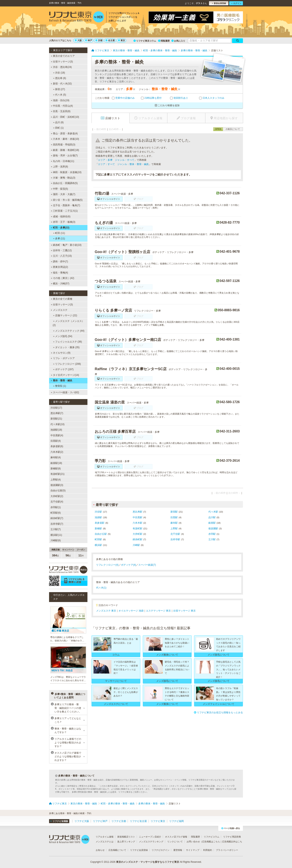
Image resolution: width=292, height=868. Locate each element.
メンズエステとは (105, 842)
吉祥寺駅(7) (57, 524)
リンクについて (175, 842)
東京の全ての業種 (62, 299)
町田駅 (98, 539)
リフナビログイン (161, 850)
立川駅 (212, 539)
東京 (122, 40)
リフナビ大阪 (82, 821)
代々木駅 (213, 512)
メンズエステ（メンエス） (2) (68, 323)
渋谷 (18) (59, 73)
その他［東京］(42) (63, 278)
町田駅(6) (56, 513)
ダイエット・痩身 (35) (66, 347)
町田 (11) (59, 233)
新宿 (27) (59, 89)
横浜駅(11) (56, 535)
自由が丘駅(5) (58, 491)
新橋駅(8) (56, 469)
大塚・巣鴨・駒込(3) (63, 178)
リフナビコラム (212, 837)
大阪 (78, 40)
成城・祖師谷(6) (61, 216)
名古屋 (110, 40)
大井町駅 (138, 534)
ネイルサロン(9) (61, 353)
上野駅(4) (56, 480)
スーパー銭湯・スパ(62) (65, 392)
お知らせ (100, 850)
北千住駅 (175, 534)
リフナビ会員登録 (139, 850)
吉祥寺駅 (175, 539)
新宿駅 (174, 512)
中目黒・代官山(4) (62, 106)
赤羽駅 (212, 534)
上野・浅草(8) (59, 167)
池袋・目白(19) (60, 100)
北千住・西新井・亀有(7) (66, 205)
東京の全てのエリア (63, 56)
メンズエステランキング (151, 842)
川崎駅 (136, 545)
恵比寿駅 (138, 512)
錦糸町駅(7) (57, 518)
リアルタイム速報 (105, 837)
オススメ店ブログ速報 (176, 837)
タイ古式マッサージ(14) (65, 375)
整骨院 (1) (60, 386)
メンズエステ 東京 (106, 611)
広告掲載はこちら (211, 842)
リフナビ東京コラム (145, 41)
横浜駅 (98, 545)
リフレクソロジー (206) (67, 364)
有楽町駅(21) (57, 474)
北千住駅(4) (57, 502)
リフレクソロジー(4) (107, 565)
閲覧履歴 (164, 41)
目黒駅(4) (56, 441)
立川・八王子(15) (61, 256)
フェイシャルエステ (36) (68, 342)
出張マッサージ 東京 (184, 611)
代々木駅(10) (57, 424)
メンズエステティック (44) (69, 331)
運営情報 (178, 850)
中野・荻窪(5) (59, 189)
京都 (99, 40)
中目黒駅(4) (57, 435)
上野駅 (174, 529)
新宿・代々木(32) (61, 84)
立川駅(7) (56, 529)
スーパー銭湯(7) (147, 565)
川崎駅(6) (56, 540)
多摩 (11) (59, 239)
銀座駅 (212, 523)
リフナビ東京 (158, 821)
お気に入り (178, 41)
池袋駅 (98, 517)
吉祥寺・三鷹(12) (61, 250)
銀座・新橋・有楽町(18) (65, 150)
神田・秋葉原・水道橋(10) (66, 172)
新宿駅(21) (56, 419)
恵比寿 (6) (60, 78)
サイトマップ (193, 850)
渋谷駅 (98, 512)
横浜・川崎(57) (60, 284)
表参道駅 (100, 523)
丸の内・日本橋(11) (63, 161)
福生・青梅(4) (59, 273)
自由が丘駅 (101, 534)
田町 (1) (58, 128)
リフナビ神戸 (100, 821)
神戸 (89, 40)
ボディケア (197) (63, 369)
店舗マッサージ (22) (65, 315)
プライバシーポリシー (227, 850)
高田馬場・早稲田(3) (63, 145)
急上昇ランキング (126, 842)
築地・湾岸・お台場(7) (64, 156)
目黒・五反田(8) (61, 111)
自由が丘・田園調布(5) (64, 183)
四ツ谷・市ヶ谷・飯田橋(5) (67, 200)
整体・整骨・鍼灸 (61, 380)
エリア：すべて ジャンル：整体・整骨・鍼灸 (123, 164)
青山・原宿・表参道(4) (64, 133)
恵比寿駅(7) (57, 413)
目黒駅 (174, 517)
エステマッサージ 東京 (158, 611)
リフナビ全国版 (59, 821)
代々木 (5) (60, 95)
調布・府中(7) (59, 262)
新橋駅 (98, 529)
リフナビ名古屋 (138, 821)
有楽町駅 (138, 529)
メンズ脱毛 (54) (63, 336)
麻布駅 (174, 523)
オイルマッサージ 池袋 (131, 611)
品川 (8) (58, 122)
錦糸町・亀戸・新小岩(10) (66, 245)
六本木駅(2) (57, 452)
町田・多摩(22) (60, 228)
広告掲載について (117, 850)
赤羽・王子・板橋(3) (63, 222)
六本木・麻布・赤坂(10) (65, 139)
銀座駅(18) (56, 463)
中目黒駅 (138, 517)
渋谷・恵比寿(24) (61, 67)
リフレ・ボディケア (63, 358)
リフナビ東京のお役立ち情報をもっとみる (218, 712)
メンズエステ (59, 310)
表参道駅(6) (57, 446)
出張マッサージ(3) (62, 62)
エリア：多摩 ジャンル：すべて (116, 160)
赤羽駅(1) (56, 507)
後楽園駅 (213, 529)
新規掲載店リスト (126, 837)
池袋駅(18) (56, 430)
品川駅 (212, 517)
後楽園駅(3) (57, 485)
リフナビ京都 (119, 821)
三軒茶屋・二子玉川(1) (64, 211)
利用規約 (208, 850)
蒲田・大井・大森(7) (63, 194)
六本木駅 (138, 523)
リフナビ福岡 (176, 821)
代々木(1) (101, 588)
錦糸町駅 (138, 539)
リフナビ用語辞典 (232, 837)
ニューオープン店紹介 (150, 837)
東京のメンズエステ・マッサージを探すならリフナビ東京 (148, 862)
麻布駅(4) (56, 457)
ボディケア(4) (129, 565)
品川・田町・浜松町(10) (65, 117)
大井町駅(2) (57, 496)
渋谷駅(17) (56, 408)
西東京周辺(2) (59, 267)
